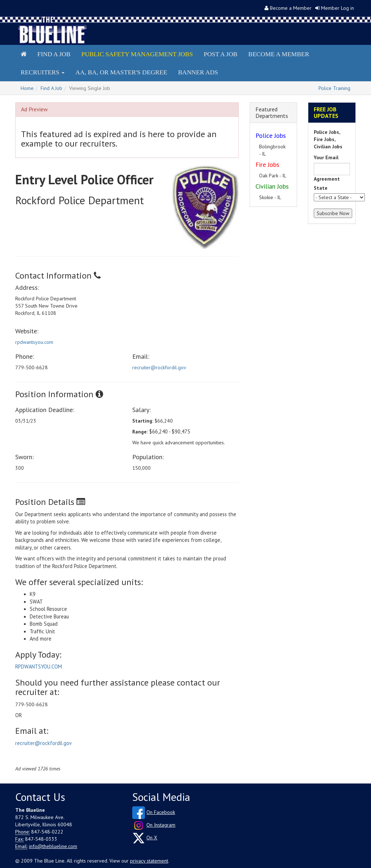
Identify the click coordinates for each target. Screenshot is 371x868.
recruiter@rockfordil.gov (159, 367)
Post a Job (220, 54)
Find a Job (54, 54)
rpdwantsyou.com (34, 342)
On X (152, 838)
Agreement (327, 179)
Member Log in (337, 8)
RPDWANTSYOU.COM (39, 667)
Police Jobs (271, 135)
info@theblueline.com (53, 846)
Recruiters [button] (43, 72)
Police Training (334, 88)
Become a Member (291, 8)
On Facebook (161, 812)
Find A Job (51, 88)
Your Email (326, 157)
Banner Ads (198, 72)
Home (27, 88)
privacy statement (149, 861)
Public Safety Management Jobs (137, 54)
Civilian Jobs (272, 186)
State (321, 188)
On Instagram (161, 825)
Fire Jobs (267, 164)
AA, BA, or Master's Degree (121, 72)
